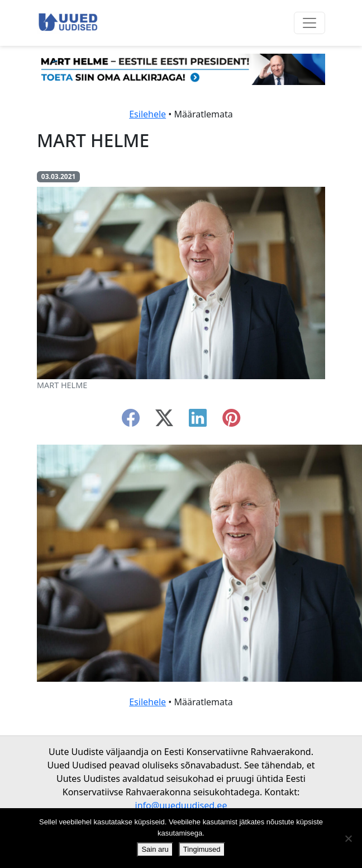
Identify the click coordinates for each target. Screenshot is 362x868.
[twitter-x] (164, 421)
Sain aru (155, 849)
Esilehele (147, 114)
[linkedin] (198, 421)
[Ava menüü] (309, 23)
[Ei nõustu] (348, 838)
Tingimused (202, 849)
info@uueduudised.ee (181, 805)
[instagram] (231, 421)
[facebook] (131, 421)
